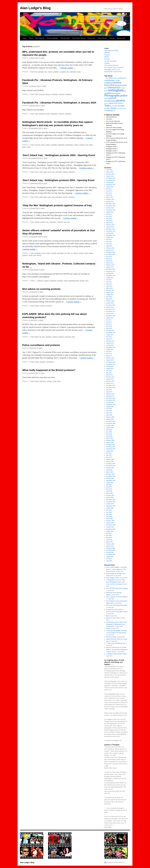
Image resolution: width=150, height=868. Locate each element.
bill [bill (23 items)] (121, 78)
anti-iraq (38, 145)
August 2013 (110, 349)
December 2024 (111, 204)
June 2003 (109, 535)
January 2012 (110, 379)
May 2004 (109, 514)
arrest (43, 253)
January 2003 (110, 546)
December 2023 (111, 229)
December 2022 (111, 252)
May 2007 (109, 457)
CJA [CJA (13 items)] (116, 80)
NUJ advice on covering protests (41, 289)
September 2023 (111, 235)
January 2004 (110, 523)
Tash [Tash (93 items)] (107, 105)
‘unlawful (38, 253)
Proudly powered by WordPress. (116, 862)
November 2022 (111, 254)
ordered (81, 253)
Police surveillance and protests (41, 345)
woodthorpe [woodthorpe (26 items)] (109, 110)
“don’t (37, 172)
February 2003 (110, 544)
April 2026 (109, 170)
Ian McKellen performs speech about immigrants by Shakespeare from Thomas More (117, 624)
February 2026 (110, 174)
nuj (72, 253)
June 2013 (109, 354)
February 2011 (110, 381)
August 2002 (110, 557)
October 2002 (110, 552)
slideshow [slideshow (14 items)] (121, 103)
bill (40, 337)
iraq (53, 172)
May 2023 (109, 244)
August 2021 (110, 278)
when (79, 72)
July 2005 (109, 485)
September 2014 (111, 333)
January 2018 (110, 307)
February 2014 (110, 341)
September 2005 (111, 480)
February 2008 (110, 440)
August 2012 (110, 368)
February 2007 (110, 459)
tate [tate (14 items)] (111, 106)
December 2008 (111, 421)
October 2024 (110, 208)
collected (40, 281)
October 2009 (110, 402)
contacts (46, 281)
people (50, 72)
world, (24, 147)
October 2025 (110, 182)
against (37, 222)
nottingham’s (69, 145)
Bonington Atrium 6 (112, 149)
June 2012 (109, 371)
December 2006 (111, 464)
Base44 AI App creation (113, 618)
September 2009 (111, 404)
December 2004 (111, 500)
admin (43, 58)
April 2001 (109, 561)
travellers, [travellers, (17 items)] (107, 108)
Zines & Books (102, 38)
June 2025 (109, 191)
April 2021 (109, 286)
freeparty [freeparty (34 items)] (119, 85)
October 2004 (110, 504)
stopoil (39, 255)
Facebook (107, 59)
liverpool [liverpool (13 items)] (123, 88)
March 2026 (110, 172)
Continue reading (67, 68)
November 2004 (111, 502)
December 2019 (111, 305)
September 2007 (111, 449)
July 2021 (109, 280)
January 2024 (110, 227)
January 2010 (110, 396)
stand (66, 281)
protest (91, 253)
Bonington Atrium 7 (112, 147)
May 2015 (109, 328)
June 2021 (109, 282)
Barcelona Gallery (111, 637)
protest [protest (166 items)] (121, 100)
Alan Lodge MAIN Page (111, 50)
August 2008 (110, 428)
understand (73, 72)
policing (55, 337)
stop (65, 222)
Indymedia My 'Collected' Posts (113, 72)
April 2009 (109, 415)
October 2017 (110, 314)
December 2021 (111, 269)
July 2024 (109, 214)
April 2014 (109, 339)
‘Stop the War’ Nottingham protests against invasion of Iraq (57, 205)
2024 (37, 94)
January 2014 (110, 343)
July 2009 (109, 409)
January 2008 (110, 442)
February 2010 (110, 394)
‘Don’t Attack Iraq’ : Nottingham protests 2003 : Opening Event (59, 155)
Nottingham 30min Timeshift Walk (116, 654)
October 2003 (110, 527)
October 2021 (110, 273)
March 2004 (110, 519)
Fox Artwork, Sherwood (113, 121)
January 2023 (110, 250)
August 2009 (110, 407)
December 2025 (111, 178)
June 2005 (109, 487)
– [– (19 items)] (105, 78)
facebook (42, 94)
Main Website (40, 38)
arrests (48, 253)
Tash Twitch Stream (79, 38)
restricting (68, 337)
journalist (54, 253)
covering (43, 306)
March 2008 (110, 438)
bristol (37, 381)
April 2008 (109, 436)
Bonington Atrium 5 (112, 151)
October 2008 (110, 426)
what (73, 337)
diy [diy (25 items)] (119, 80)
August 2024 (110, 212)
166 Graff (109, 119)
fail (36, 72)
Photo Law (91, 38)
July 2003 (109, 533)
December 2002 (111, 548)
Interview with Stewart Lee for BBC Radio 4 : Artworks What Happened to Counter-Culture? (117, 650)
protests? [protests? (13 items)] (107, 103)
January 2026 (110, 176)
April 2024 (109, 221)
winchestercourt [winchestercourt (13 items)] (121, 108)
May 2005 (109, 489)
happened (43, 381)
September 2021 (111, 275)
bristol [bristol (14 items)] (124, 78)
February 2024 (110, 225)
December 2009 (111, 398)
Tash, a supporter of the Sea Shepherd (117, 597)
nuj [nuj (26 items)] (105, 93)
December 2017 (111, 309)
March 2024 (110, 223)
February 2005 (110, 495)
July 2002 (109, 559)
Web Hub (107, 53)
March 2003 (110, 542)
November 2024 (111, 206)
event (50, 172)
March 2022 (110, 263)
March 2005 (110, 493)
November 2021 (111, 271)
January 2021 (110, 292)
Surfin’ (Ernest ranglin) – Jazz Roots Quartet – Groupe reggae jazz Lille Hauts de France (116, 569)
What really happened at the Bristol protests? (49, 370)
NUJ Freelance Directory (111, 65)
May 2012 (109, 373)
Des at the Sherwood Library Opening (117, 588)
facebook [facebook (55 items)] (117, 83)
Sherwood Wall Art (112, 117)
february (48, 94)
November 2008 (111, 423)
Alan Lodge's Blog (35, 8)
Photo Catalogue (52, 38)
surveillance (50, 362)
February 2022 (110, 265)
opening (65, 172)
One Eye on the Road (110, 61)
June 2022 (109, 256)
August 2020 (110, 294)
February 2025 (110, 199)
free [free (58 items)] (113, 85)
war (68, 222)
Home (25, 38)
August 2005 (110, 483)
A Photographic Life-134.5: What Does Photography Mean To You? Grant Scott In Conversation (116, 582)
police (86, 253)
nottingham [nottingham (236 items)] (116, 90)
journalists (60, 253)
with (87, 281)
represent (63, 72)
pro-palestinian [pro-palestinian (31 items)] (110, 101)
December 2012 (111, 362)
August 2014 (110, 335)
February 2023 (110, 248)
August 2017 (110, 318)
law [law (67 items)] (119, 87)
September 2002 (111, 554)
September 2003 (111, 529)
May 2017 (109, 324)
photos (76, 145)
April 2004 (109, 516)
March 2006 (110, 472)
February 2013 (110, 358)
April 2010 (109, 392)
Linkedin (107, 63)
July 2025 (109, 189)
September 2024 (111, 210)
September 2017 (111, 316)
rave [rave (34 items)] (116, 103)
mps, (46, 72)
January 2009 (110, 419)
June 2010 (109, 390)
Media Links (121, 38)
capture (48, 145)
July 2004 (109, 510)
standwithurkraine (74, 281)
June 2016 (109, 326)
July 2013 (109, 352)
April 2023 (109, 246)
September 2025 (111, 185)
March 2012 (110, 375)
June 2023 (109, 242)
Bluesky (107, 57)
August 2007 (110, 451)
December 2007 (111, 445)
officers (76, 253)
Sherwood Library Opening (114, 128)
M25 (69, 253)
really (55, 381)
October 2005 (110, 478)
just (65, 253)
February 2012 (110, 377)
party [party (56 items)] (109, 93)
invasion (43, 222)
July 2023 (109, 240)
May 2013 (109, 356)
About (31, 38)
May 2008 (109, 434)
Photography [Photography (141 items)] (112, 95)
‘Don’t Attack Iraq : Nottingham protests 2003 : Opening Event (58, 180)
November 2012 (111, 364)
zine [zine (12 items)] (114, 111)
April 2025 (109, 195)
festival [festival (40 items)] (107, 85)
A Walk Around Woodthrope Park (116, 643)
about (37, 337)
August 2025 (110, 187)
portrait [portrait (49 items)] (113, 98)
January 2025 (110, 201)
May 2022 (109, 259)
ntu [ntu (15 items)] (125, 91)
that (87, 145)
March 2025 (110, 197)
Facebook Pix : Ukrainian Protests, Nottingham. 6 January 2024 (59, 103)
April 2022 (109, 261)
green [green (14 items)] (106, 88)
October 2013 (110, 345)
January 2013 (110, 360)
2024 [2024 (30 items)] (111, 78)
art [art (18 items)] (118, 78)
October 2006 (110, 468)
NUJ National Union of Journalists (114, 67)
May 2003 (109, 538)
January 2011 (110, 383)
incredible (54, 145)
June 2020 (109, 297)
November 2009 (111, 400)
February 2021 (110, 290)
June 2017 (109, 322)
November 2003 (111, 525)
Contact (112, 38)
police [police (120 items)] (124, 95)
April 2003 (109, 540)
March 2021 (110, 288)
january (48, 114)
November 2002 (111, 550)
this (68, 72)
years (29, 147)
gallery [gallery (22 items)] (125, 85)
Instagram (107, 55)
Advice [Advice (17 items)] (115, 78)
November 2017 (111, 311)
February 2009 (110, 417)
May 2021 (109, 284)
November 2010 (111, 387)
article (43, 145)
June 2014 (109, 337)
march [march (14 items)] (106, 91)
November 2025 (111, 180)
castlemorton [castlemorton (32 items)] (109, 80)
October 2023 (110, 233)
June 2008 (109, 432)
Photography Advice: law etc (112, 70)
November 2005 (111, 476)
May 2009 (109, 413)
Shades (108, 628)
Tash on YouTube (113, 115)
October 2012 (110, 366)
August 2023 (110, 237)
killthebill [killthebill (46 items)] (112, 88)
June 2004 (109, 512)
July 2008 (109, 430)
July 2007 (109, 453)
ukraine (82, 281)
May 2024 (109, 218)
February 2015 (110, 330)
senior (31, 255)
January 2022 (110, 267)
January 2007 (110, 461)
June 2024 (109, 216)
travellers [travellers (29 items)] (121, 106)
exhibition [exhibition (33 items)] (108, 83)
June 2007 (109, 455)
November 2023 (111, 231)
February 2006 (110, 474)
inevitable (41, 72)
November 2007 (111, 447)
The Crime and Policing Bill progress (117, 605)
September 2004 (111, 506)
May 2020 (109, 299)
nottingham (55, 94)
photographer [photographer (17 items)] (116, 93)
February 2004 (110, 521)
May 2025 (109, 193)
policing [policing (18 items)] (107, 98)
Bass (108, 616)
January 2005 (110, 497)
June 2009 (109, 411)
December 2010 (111, 385)
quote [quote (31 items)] (112, 103)
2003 (41, 172)
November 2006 (111, 466)
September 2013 (111, 347)
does (43, 337)
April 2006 (109, 470)
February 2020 (110, 301)
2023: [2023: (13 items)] (107, 78)
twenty (91, 145)
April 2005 (109, 491)
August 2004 (110, 508)
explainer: (49, 337)
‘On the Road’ (65, 38)
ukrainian (68, 94)
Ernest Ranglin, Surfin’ (113, 578)
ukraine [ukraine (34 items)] (114, 108)
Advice (37, 306)
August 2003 (110, 531)
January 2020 (110, 303)
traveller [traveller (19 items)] (115, 106)
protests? (56, 72)
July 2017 (109, 320)
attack (45, 172)
